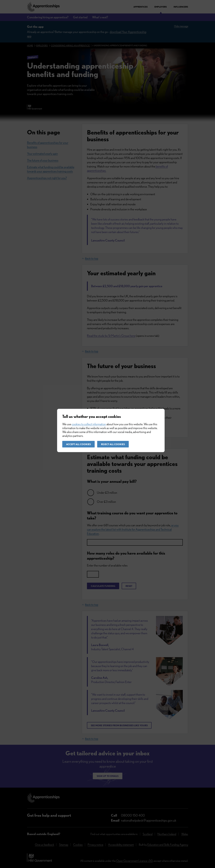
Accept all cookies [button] (78, 444)
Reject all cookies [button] (113, 444)
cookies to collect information (89, 424)
